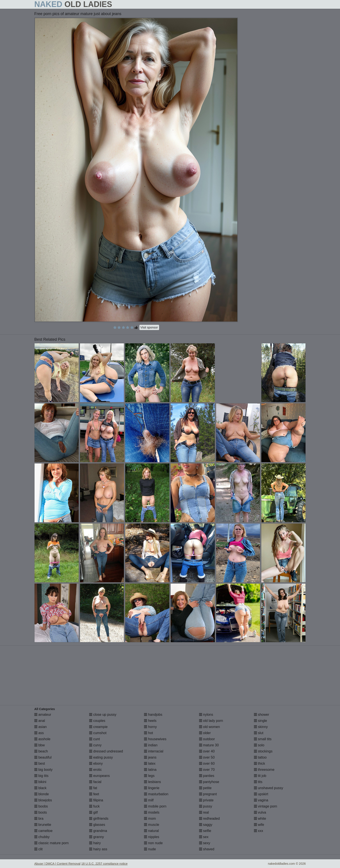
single (260, 721)
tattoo (260, 757)
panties (207, 776)
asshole (42, 739)
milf (149, 800)
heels (150, 721)
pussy (206, 806)
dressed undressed (106, 751)
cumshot (98, 733)
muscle (152, 825)
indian (151, 745)
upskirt (261, 794)
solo (259, 745)
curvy (95, 745)
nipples (152, 837)
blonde (42, 794)
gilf (93, 812)
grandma (98, 831)
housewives (155, 739)
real (204, 812)
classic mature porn (51, 843)
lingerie (152, 788)
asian (41, 727)
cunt (95, 739)
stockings (263, 751)
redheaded (209, 819)
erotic (95, 770)
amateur (43, 715)
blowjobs (43, 800)
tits (258, 782)
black (40, 788)
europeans (99, 776)
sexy (205, 843)
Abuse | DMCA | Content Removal (57, 864)
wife (259, 825)
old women (210, 727)
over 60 (207, 763)
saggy (206, 825)
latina (150, 770)
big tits (41, 776)
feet (94, 794)
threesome (264, 770)
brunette (43, 825)
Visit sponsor (149, 327)
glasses (97, 825)
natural (151, 831)
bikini (40, 782)
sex (204, 837)
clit (38, 849)
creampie (98, 727)
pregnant (208, 794)
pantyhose (209, 782)
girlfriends (99, 819)
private (206, 800)
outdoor (207, 739)
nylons (206, 715)
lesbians (152, 782)
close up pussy (103, 715)
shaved (207, 849)
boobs (41, 806)
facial (95, 782)
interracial (154, 751)
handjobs (153, 715)
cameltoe (43, 831)
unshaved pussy (269, 788)
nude (150, 849)
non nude (153, 843)
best (40, 763)
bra (39, 819)
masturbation (156, 794)
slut (259, 733)
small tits (263, 739)
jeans (150, 757)
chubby (42, 837)
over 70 (207, 770)
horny (150, 727)
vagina (261, 800)
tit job (260, 776)
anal (40, 721)
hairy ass (98, 849)
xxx (258, 831)
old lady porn (211, 721)
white (260, 819)
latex (150, 763)
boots (41, 812)
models (152, 812)
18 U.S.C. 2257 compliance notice (104, 864)
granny (96, 837)
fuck (94, 806)
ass (39, 733)
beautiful (43, 757)
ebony (96, 763)
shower (262, 715)
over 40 (207, 751)
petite (205, 788)
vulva (260, 812)
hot (148, 733)
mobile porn (155, 806)
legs (149, 776)
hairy (95, 843)
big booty (43, 770)
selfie (205, 831)
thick (259, 763)
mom (150, 819)
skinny (261, 727)
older (205, 733)
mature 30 (209, 745)
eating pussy (101, 757)
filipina (96, 800)
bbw (40, 745)
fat (93, 788)
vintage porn (266, 806)
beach (41, 751)
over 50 (207, 757)
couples (97, 721)
